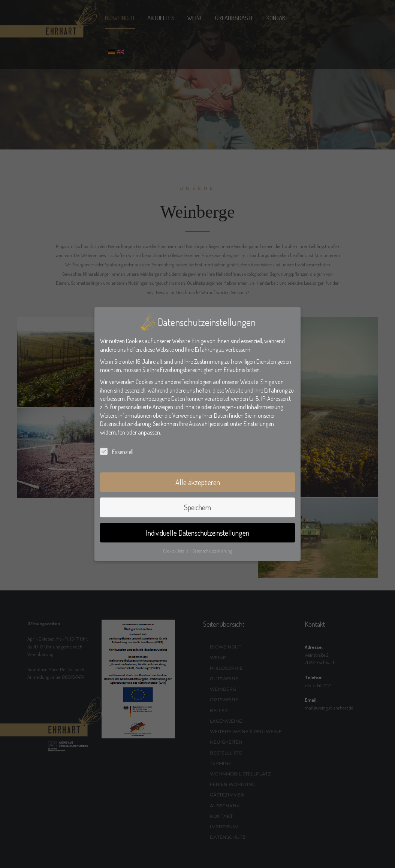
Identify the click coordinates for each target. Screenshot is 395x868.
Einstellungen (259, 424)
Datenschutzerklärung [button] (212, 551)
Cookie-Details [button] (176, 551)
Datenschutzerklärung (125, 424)
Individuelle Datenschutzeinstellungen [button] (197, 533)
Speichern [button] (197, 507)
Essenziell (117, 452)
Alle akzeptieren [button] (198, 482)
